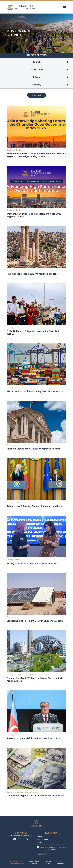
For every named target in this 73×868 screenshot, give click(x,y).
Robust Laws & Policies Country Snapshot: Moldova (34, 506)
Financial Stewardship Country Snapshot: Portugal (34, 449)
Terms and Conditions (60, 862)
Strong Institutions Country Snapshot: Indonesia (32, 563)
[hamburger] (65, 6)
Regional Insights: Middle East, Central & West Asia (34, 738)
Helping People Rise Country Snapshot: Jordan (32, 274)
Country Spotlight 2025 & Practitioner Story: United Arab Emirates (34, 680)
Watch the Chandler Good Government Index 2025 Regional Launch (34, 215)
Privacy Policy (48, 862)
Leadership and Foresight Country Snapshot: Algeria (35, 621)
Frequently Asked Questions (34, 862)
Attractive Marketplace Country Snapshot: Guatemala (36, 391)
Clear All (37, 95)
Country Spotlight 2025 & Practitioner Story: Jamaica (35, 796)
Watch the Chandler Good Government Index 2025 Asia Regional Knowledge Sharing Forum (36, 155)
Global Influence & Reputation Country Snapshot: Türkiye (33, 333)
